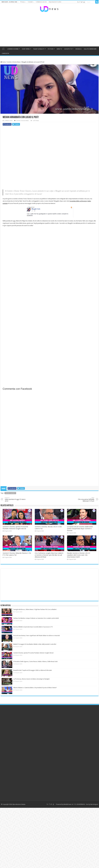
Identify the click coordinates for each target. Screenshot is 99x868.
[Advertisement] (50, 29)
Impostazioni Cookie (55, 2)
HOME (3, 49)
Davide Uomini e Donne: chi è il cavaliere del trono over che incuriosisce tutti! (78, 555)
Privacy (23, 2)
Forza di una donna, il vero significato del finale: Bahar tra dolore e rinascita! (37, 636)
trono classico (11, 493)
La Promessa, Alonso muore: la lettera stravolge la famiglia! (31, 679)
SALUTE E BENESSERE (90, 49)
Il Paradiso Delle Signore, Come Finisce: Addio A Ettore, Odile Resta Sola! (35, 662)
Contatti (30, 2)
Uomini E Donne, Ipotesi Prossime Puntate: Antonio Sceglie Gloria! (15, 528)
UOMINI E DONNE (13, 49)
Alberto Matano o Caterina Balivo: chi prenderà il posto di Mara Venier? (35, 688)
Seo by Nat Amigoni (92, 804)
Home (3, 62)
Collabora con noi (41, 2)
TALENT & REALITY (39, 49)
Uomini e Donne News (14, 62)
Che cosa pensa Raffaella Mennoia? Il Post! (83, 499)
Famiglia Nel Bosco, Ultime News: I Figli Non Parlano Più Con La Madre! (35, 609)
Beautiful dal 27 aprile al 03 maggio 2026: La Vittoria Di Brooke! (33, 670)
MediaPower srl (68, 804)
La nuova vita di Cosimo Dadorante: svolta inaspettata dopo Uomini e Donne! (80, 529)
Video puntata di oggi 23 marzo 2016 (16, 499)
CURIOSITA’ (5, 53)
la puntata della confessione (78, 201)
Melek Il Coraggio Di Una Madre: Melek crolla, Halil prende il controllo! (35, 644)
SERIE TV (59, 49)
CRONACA (78, 49)
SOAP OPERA (26, 49)
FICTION (51, 49)
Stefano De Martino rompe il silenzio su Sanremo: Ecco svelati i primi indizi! (36, 618)
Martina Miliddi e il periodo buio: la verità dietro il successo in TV (33, 627)
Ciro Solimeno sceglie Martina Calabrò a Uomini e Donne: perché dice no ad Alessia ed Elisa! (49, 555)
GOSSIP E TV (68, 49)
